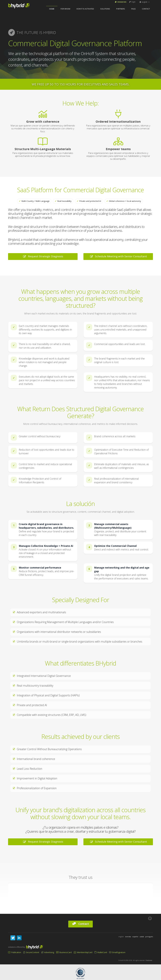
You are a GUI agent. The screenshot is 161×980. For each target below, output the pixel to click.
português (149, 937)
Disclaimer (149, 960)
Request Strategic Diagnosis (43, 256)
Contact (146, 9)
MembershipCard (83, 952)
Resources (120, 2)
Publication (15, 952)
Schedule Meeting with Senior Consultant (118, 256)
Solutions (105, 9)
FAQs (133, 9)
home (52, 9)
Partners (121, 9)
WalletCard (101, 952)
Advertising (48, 952)
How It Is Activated (85, 9)
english (145, 2)
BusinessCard (64, 952)
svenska (128, 937)
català (142, 937)
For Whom (65, 9)
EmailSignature (117, 952)
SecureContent (31, 952)
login (132, 2)
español (135, 937)
